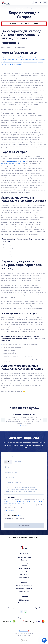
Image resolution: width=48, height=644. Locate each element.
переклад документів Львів (11, 163)
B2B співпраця (24, 577)
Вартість (24, 560)
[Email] (36, 3)
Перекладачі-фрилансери (24, 589)
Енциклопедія (24, 563)
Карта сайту (24, 574)
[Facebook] (22, 612)
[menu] (45, 3)
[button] (3, 420)
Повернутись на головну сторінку (24, 24)
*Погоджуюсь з (14, 515)
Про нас (24, 566)
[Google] (25, 612)
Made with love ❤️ (24, 631)
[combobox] (8, 462)
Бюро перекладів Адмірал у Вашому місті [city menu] (24, 537)
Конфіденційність (24, 603)
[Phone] (32, 3)
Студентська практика (24, 586)
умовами (19, 515)
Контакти (24, 572)
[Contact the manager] (44, 640)
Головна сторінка (21, 8)
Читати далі (24, 426)
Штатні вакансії (24, 592)
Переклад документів (24, 557)
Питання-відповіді (24, 569)
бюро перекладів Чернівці (16, 161)
